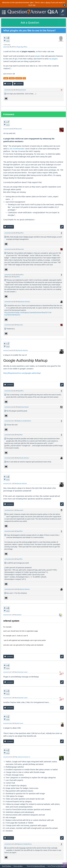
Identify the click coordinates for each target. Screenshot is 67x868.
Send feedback (7, 866)
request (12, 78)
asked (5, 47)
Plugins (19, 47)
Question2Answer (40, 866)
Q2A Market (61, 866)
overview (19, 78)
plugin (6, 78)
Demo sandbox (18, 866)
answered (6, 129)
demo (48, 2)
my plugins (53, 59)
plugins (38, 56)
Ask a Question (30, 23)
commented (8, 90)
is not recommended (16, 149)
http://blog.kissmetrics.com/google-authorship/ (22, 373)
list (24, 78)
